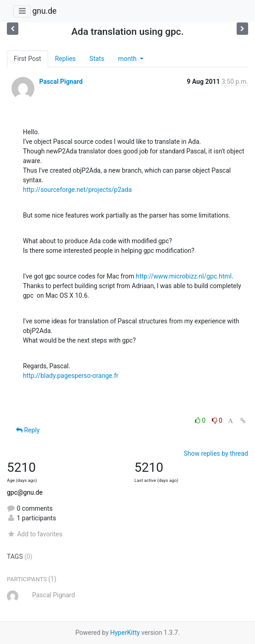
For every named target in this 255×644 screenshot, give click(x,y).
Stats (97, 59)
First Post (28, 59)
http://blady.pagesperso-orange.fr (71, 376)
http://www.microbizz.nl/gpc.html (184, 276)
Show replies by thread (216, 453)
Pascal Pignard (61, 82)
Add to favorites (35, 534)
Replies (65, 59)
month (128, 59)
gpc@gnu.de (25, 492)
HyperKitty (125, 633)
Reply (28, 430)
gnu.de (44, 11)
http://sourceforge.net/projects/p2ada (77, 190)
